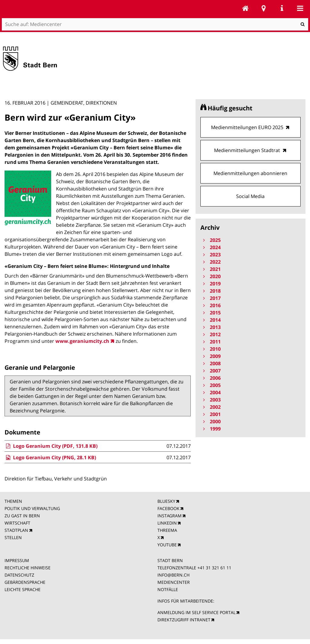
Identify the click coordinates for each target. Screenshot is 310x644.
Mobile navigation (300, 8)
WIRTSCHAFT (17, 523)
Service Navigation (282, 8)
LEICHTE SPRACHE (23, 589)
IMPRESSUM (17, 560)
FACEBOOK (168, 508)
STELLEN (13, 537)
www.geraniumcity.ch (82, 341)
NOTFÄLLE (168, 589)
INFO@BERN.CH (173, 575)
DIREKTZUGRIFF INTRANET (184, 620)
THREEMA (167, 530)
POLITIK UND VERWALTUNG (32, 508)
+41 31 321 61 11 (214, 568)
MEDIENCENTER (174, 582)
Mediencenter (246, 8)
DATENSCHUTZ (19, 575)
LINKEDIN (167, 523)
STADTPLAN (16, 530)
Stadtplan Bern (264, 8)
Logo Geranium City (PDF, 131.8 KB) (51, 446)
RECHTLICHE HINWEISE (28, 568)
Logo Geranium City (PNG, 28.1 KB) (50, 457)
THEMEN (13, 501)
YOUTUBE (167, 545)
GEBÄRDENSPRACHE (25, 582)
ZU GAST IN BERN (22, 516)
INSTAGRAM (170, 516)
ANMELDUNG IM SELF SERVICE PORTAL (196, 612)
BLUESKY (166, 501)
